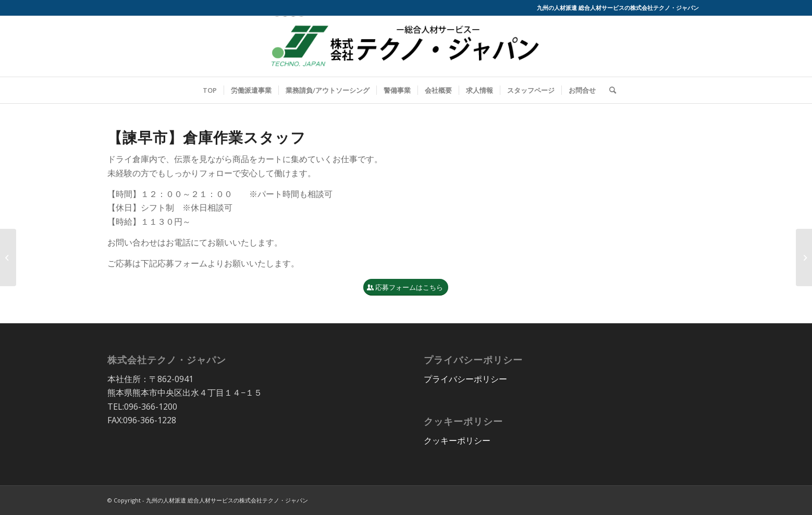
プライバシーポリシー (465, 379)
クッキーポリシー (457, 440)
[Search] (609, 90)
